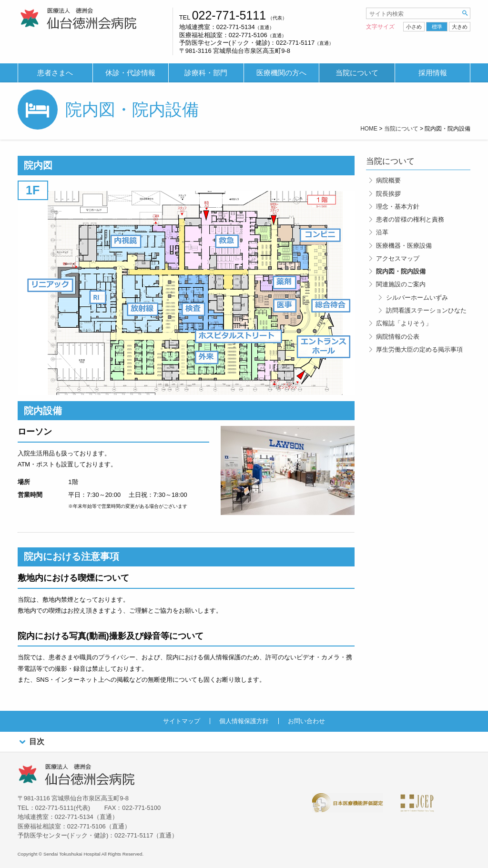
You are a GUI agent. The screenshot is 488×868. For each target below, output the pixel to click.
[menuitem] (55, 73)
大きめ (460, 27)
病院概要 (388, 180)
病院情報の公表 (398, 337)
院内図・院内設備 (401, 271)
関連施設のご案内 (401, 284)
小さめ (414, 27)
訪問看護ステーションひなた (426, 310)
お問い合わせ (306, 721)
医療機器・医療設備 (404, 246)
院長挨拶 (388, 194)
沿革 (382, 232)
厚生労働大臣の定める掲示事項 (419, 349)
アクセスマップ (398, 258)
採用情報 (433, 73)
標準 (437, 27)
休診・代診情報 (130, 73)
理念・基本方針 (398, 207)
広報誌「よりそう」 (404, 323)
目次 (31, 742)
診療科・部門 (206, 73)
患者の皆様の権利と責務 (410, 219)
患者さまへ (55, 73)
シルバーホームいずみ (417, 298)
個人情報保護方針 (244, 721)
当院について (357, 73)
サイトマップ (182, 721)
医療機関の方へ (281, 73)
